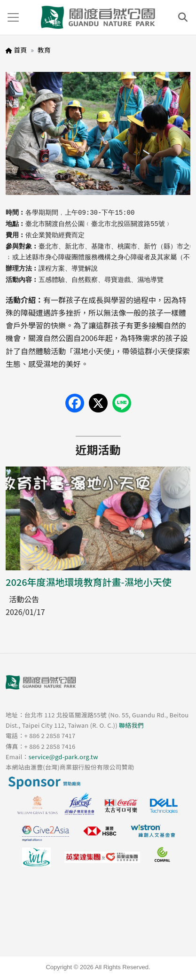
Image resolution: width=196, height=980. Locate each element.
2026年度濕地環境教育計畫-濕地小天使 (89, 582)
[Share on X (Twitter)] (98, 403)
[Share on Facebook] (75, 403)
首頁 (20, 50)
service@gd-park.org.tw (63, 757)
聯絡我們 (131, 725)
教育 (44, 50)
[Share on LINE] (122, 403)
